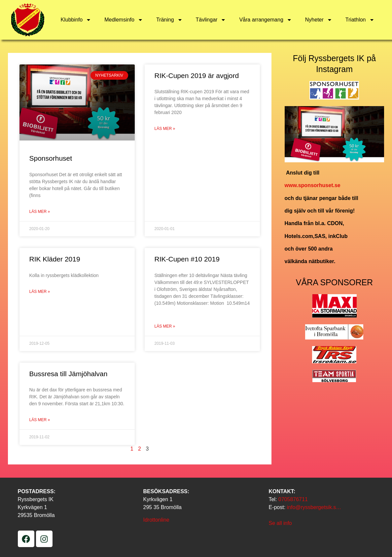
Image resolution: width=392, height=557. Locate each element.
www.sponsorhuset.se (313, 185)
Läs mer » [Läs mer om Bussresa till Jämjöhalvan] (40, 420)
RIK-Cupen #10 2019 (187, 259)
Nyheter (319, 20)
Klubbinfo (76, 20)
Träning (169, 20)
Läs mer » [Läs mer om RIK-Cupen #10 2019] (165, 326)
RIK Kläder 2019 (55, 259)
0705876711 (293, 499)
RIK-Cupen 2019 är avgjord (197, 76)
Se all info (280, 523)
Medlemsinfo (124, 20)
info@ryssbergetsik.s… (314, 507)
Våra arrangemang (265, 20)
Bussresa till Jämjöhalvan (69, 374)
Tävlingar (211, 20)
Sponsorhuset (51, 158)
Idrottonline (156, 520)
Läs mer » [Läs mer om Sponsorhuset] (40, 212)
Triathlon (360, 20)
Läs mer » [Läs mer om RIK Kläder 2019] (40, 292)
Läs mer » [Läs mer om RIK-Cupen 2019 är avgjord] (165, 129)
